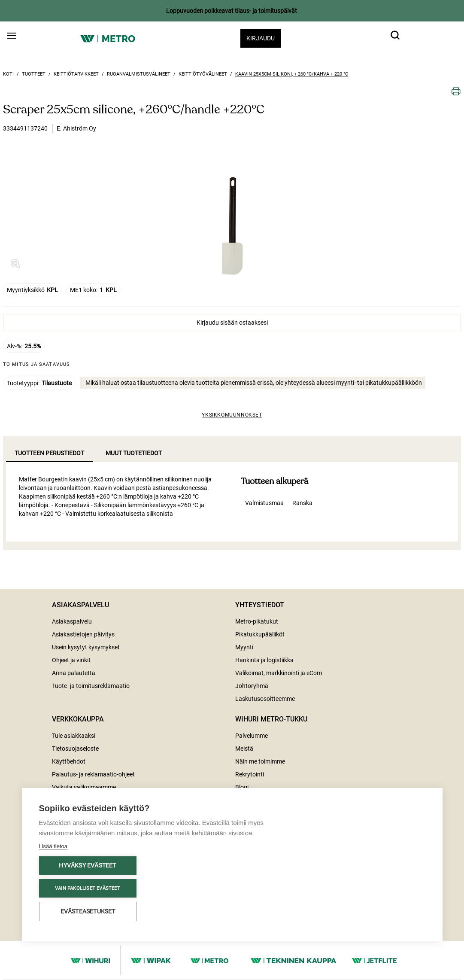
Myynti (244, 647)
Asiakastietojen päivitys (83, 634)
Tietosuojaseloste (75, 749)
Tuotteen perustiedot (49, 453)
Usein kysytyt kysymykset (86, 647)
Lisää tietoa (53, 846)
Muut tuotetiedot (134, 453)
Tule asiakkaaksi (74, 736)
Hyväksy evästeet (87, 865)
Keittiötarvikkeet (76, 74)
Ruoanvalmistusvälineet (139, 74)
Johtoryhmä (252, 686)
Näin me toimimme (260, 761)
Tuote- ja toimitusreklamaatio (91, 686)
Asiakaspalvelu (72, 621)
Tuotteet (34, 74)
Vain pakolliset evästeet (88, 888)
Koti (8, 74)
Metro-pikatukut (257, 621)
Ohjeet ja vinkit (71, 660)
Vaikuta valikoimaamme (84, 787)
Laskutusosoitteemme (265, 699)
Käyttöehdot (69, 761)
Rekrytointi (250, 774)
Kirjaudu (261, 38)
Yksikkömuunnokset (232, 415)
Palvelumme (252, 736)
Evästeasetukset (88, 911)
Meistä (244, 749)
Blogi (242, 787)
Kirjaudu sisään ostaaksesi (232, 323)
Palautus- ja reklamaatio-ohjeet (93, 774)
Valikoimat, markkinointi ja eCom (279, 673)
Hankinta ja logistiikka (264, 660)
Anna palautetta (74, 673)
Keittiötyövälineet (203, 74)
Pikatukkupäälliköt (260, 634)
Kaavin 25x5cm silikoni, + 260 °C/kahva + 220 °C (292, 74)
